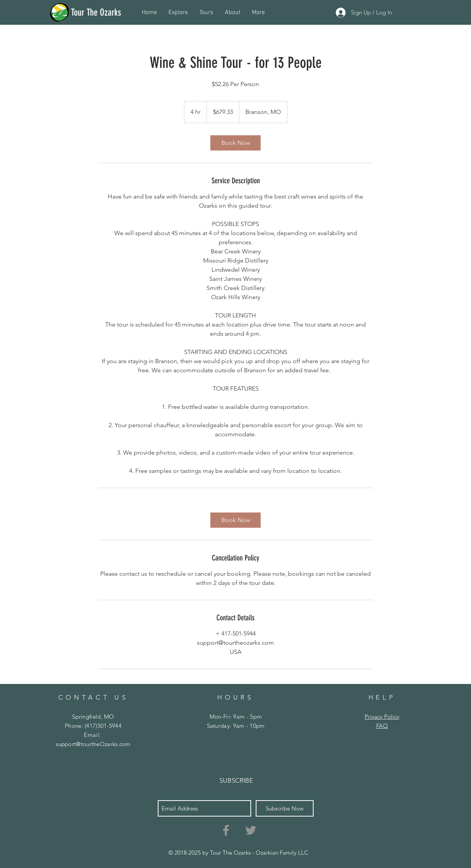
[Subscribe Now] (285, 808)
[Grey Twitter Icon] (251, 830)
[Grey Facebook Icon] (226, 830)
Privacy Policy (382, 717)
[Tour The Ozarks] (106, 12)
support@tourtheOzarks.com (93, 744)
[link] (235, 143)
